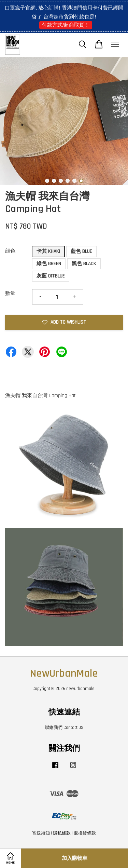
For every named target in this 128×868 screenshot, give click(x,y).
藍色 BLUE (81, 251)
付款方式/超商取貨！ (66, 25)
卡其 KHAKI (48, 251)
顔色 (10, 251)
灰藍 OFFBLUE (51, 276)
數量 (10, 293)
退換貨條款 (85, 833)
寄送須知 (41, 833)
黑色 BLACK (84, 264)
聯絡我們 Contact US (64, 728)
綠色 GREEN (49, 264)
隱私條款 (62, 833)
